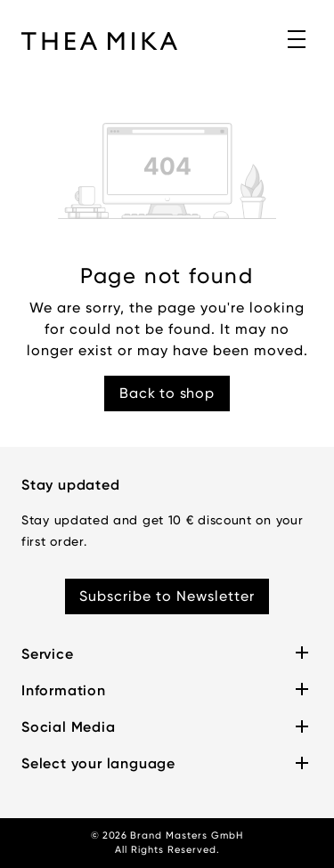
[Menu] (297, 40)
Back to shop (167, 393)
